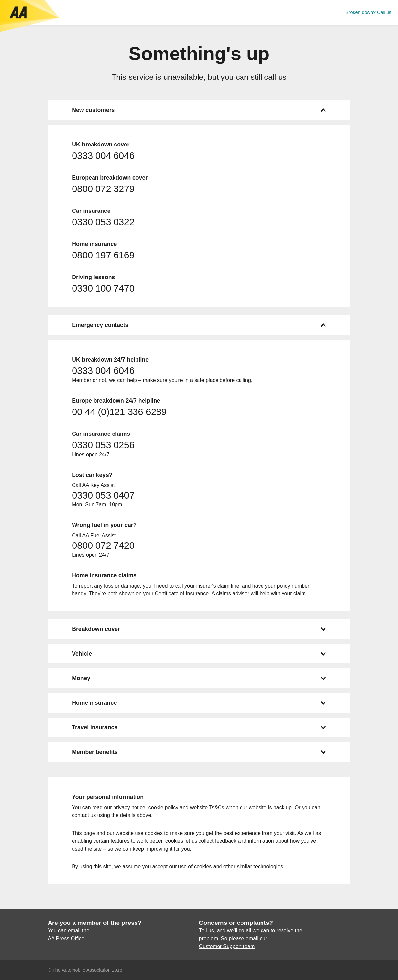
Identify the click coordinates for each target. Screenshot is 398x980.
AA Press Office (66, 938)
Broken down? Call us (368, 12)
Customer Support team (227, 946)
